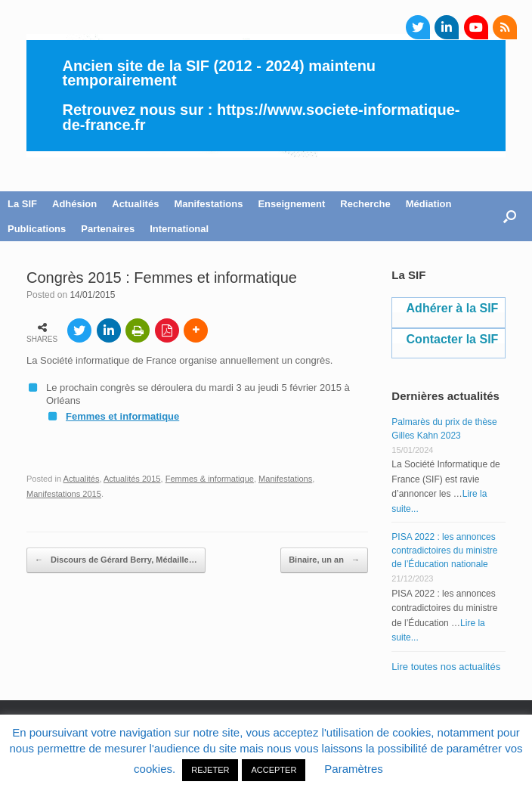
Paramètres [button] (354, 769)
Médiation (429, 204)
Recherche (365, 204)
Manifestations (208, 204)
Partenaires (108, 229)
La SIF (22, 204)
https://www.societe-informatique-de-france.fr (261, 117)
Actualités (135, 204)
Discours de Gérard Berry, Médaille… (116, 560)
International (179, 229)
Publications (37, 229)
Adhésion (74, 204)
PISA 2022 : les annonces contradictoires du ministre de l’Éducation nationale (444, 551)
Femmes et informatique (122, 416)
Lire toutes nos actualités (446, 667)
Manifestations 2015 (64, 494)
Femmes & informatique (210, 479)
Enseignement (291, 204)
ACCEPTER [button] (274, 770)
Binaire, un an (324, 560)
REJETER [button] (210, 770)
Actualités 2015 (132, 479)
